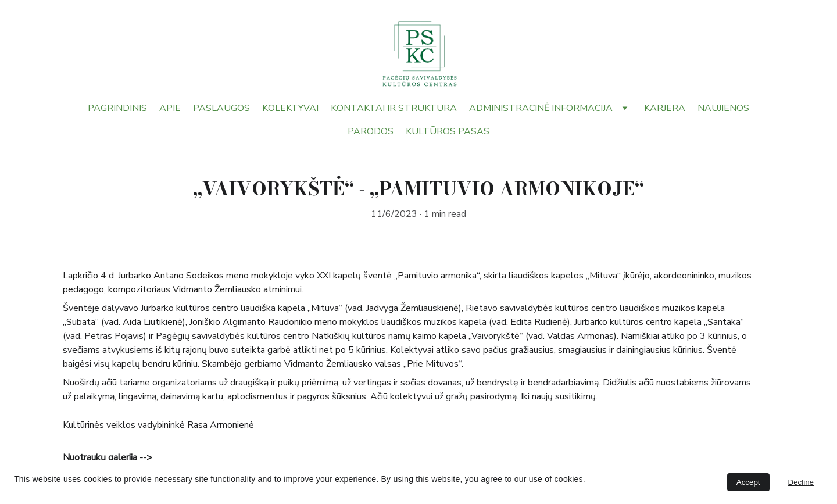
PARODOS (371, 131)
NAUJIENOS (723, 108)
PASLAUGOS (221, 108)
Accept (748, 482)
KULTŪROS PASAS (448, 131)
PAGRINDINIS (117, 108)
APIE (170, 108)
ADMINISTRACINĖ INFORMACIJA (541, 108)
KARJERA (665, 108)
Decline (801, 482)
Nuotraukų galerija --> (108, 457)
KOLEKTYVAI (290, 108)
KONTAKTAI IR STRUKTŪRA (394, 108)
